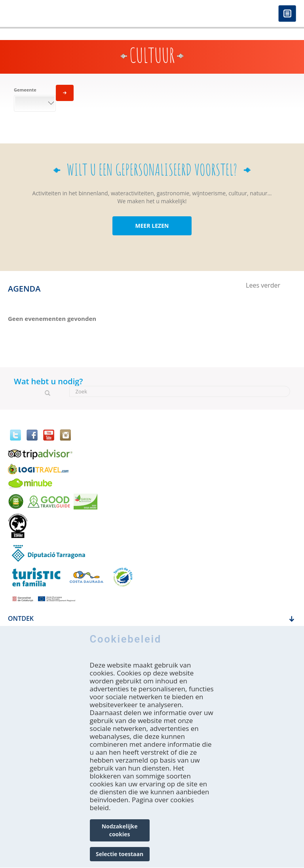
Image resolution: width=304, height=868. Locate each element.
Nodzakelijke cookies (120, 844)
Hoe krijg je (27, 636)
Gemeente (25, 90)
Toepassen (65, 93)
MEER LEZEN (152, 226)
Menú (287, 14)
